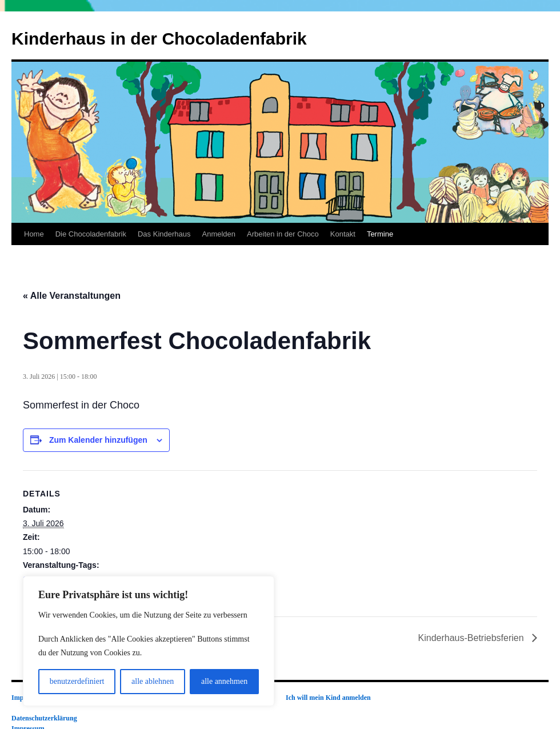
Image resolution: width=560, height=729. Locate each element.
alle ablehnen (153, 681)
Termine (380, 234)
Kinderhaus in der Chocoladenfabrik (159, 39)
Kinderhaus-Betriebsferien (472, 638)
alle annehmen (224, 681)
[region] (149, 641)
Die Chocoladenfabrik (91, 234)
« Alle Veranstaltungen (72, 296)
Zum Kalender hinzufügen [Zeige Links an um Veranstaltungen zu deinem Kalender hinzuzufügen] (98, 440)
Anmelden (219, 234)
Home (34, 234)
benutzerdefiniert (77, 681)
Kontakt (343, 234)
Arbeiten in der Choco (283, 234)
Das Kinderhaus (164, 234)
